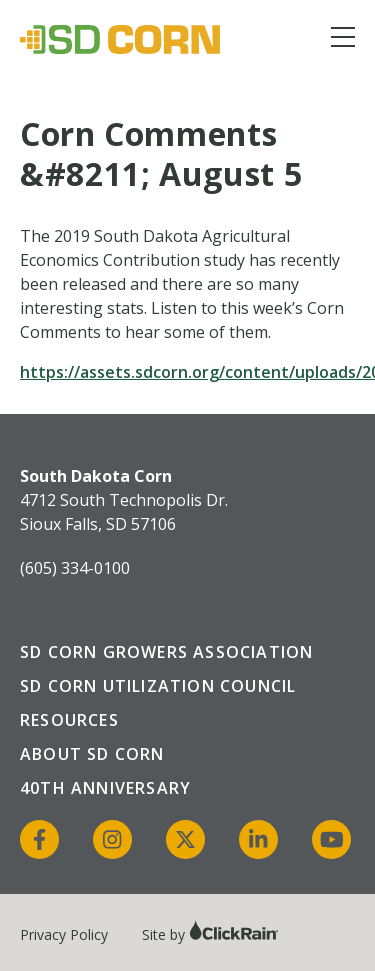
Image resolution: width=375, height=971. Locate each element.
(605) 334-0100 (75, 568)
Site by (210, 934)
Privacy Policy (64, 934)
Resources (69, 720)
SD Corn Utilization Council (158, 686)
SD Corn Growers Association (166, 652)
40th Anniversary (105, 788)
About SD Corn (92, 754)
